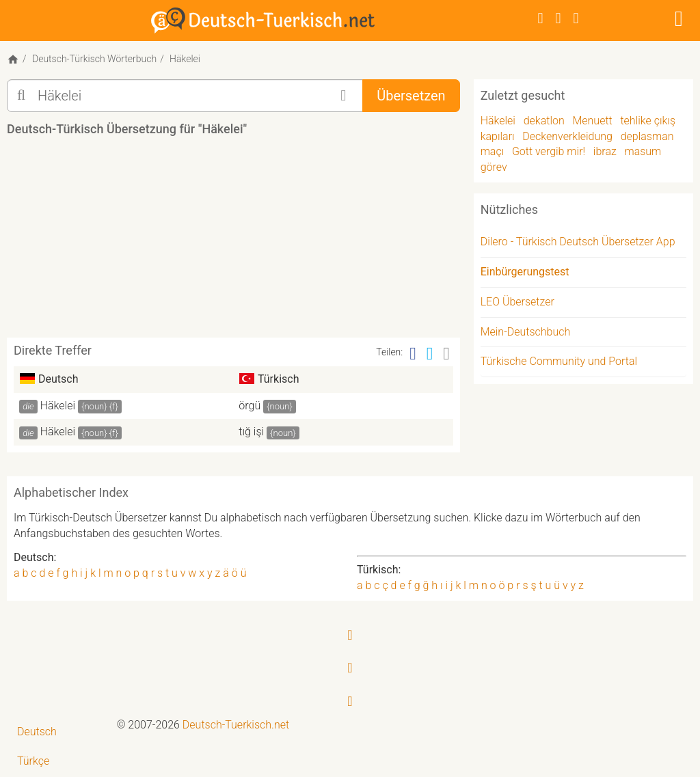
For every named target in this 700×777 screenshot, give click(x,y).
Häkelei (58, 406)
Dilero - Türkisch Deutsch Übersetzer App (578, 242)
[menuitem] (58, 732)
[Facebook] (541, 18)
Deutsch (37, 732)
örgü (250, 406)
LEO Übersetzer (517, 302)
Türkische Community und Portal (559, 361)
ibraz (605, 151)
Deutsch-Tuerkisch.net (236, 725)
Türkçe (33, 761)
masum (643, 151)
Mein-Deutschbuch (526, 332)
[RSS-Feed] (576, 18)
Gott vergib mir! (549, 151)
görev (494, 167)
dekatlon (544, 121)
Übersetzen (411, 96)
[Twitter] (558, 18)
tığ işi (251, 432)
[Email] (446, 354)
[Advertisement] (256, 242)
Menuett (592, 121)
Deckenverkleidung (567, 136)
